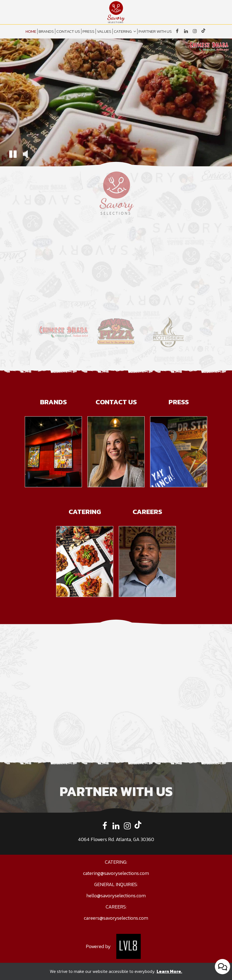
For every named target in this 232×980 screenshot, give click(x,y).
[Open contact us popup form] (222, 967)
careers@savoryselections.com (116, 918)
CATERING (125, 31)
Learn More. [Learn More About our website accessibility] (169, 971)
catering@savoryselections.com (116, 873)
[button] (13, 155)
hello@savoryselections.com (116, 896)
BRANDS (46, 31)
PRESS (88, 31)
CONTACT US (68, 31)
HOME (31, 31)
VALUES (104, 31)
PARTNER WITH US (155, 31)
